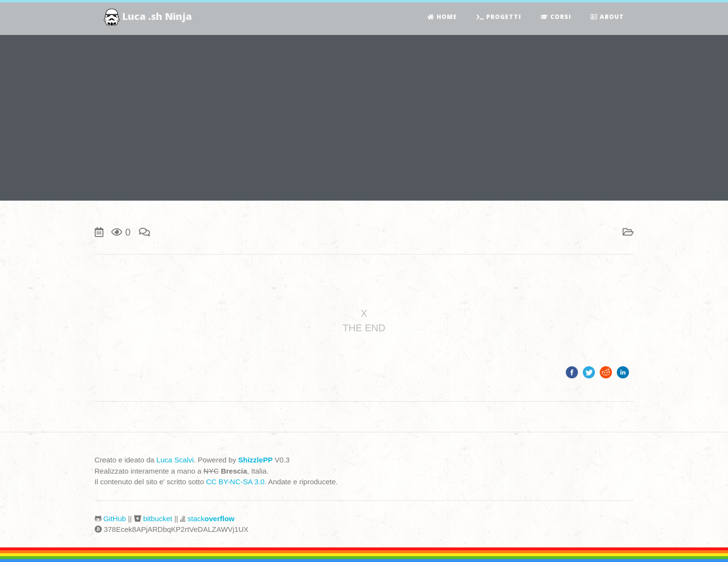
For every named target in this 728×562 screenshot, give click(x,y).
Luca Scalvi (175, 460)
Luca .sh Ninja (148, 17)
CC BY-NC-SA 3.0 (235, 482)
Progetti (499, 17)
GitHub (115, 519)
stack (211, 519)
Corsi (556, 17)
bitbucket (158, 519)
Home (442, 17)
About (607, 17)
